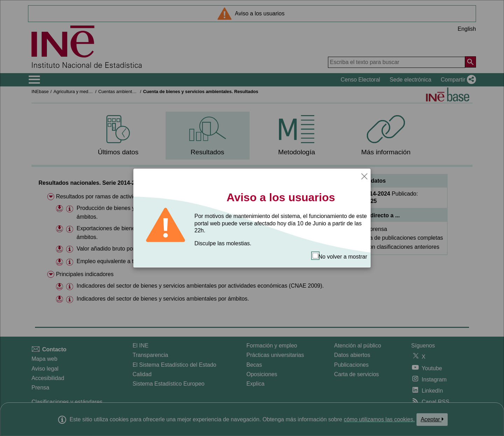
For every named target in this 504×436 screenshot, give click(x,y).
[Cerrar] (364, 176)
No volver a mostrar (340, 256)
